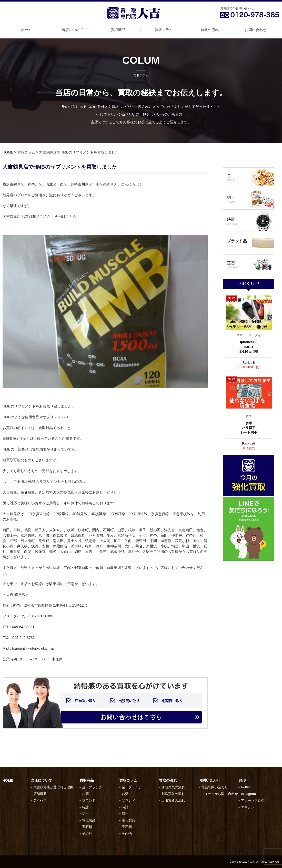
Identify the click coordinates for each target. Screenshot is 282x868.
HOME (8, 152)
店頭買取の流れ (173, 787)
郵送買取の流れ (173, 794)
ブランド (89, 800)
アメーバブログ (253, 800)
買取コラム (164, 30)
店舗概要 (40, 794)
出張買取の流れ (173, 800)
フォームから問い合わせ (220, 794)
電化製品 (89, 820)
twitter (245, 787)
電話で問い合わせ (215, 787)
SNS (242, 780)
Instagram (248, 794)
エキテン (248, 807)
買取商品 (118, 30)
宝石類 (87, 827)
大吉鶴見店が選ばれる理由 (53, 787)
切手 (85, 814)
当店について (72, 30)
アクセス (40, 800)
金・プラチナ (92, 787)
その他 (87, 834)
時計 (85, 807)
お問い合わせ (256, 30)
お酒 (85, 794)
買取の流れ (210, 30)
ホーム (26, 30)
